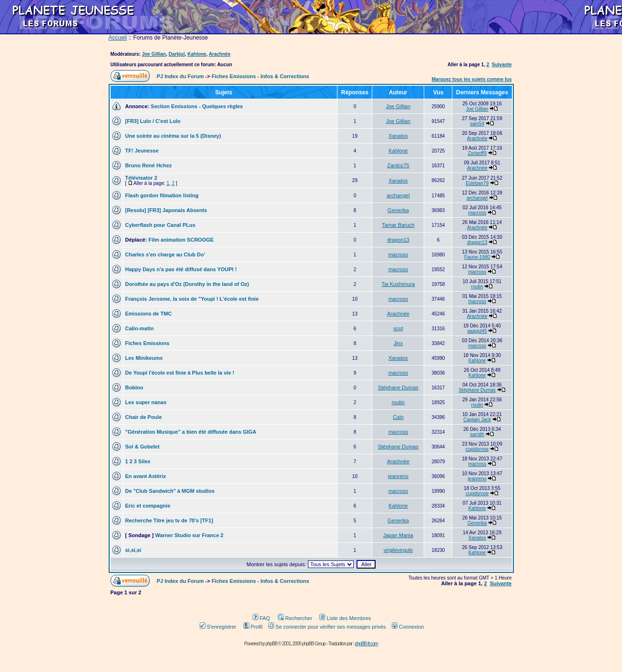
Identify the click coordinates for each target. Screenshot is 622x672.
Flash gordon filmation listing (162, 195)
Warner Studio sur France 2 (189, 535)
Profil (253, 627)
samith (477, 434)
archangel (398, 195)
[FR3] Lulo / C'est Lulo (153, 121)
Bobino (134, 387)
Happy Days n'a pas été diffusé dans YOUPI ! (181, 269)
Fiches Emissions (148, 343)
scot (398, 328)
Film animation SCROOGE (181, 240)
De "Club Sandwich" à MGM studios (170, 491)
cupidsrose (477, 449)
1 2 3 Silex (138, 461)
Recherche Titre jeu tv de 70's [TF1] (169, 520)
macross (477, 213)
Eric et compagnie (148, 506)
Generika (398, 210)
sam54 (477, 124)
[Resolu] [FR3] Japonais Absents (166, 210)
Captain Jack (477, 420)
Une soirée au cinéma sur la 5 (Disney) (173, 136)
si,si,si (133, 550)
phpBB (271, 644)
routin (477, 287)
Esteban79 (477, 183)
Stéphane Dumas (398, 387)
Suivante (502, 65)
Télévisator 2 (141, 178)
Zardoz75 (398, 165)
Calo (398, 417)
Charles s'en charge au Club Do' (165, 255)
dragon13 (398, 240)
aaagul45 (477, 331)
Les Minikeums (144, 358)
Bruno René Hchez (149, 165)
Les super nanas (146, 402)
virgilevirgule (398, 550)
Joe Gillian (154, 54)
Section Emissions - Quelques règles (197, 106)
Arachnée (220, 54)
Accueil (118, 38)
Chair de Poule (144, 417)
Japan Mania (398, 535)
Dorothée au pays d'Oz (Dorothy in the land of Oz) (187, 284)
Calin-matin (140, 328)
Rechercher (295, 618)
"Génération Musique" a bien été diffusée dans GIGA (191, 432)
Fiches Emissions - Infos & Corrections (260, 76)
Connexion (408, 627)
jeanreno (398, 476)
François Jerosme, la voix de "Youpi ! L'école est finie (192, 299)
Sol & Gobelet (143, 447)
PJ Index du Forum (180, 76)
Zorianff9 (477, 153)
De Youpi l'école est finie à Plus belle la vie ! (180, 373)
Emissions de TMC (149, 314)
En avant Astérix (146, 476)
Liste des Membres (345, 618)
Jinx (398, 343)
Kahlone (197, 54)
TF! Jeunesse (142, 151)
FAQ (261, 618)
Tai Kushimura (398, 284)
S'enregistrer (218, 627)
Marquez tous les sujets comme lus (472, 79)
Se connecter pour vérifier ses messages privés (327, 627)
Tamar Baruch (398, 225)
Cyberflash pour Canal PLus (160, 225)
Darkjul (177, 54)
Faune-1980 (477, 257)
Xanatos (398, 136)
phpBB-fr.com (366, 644)
